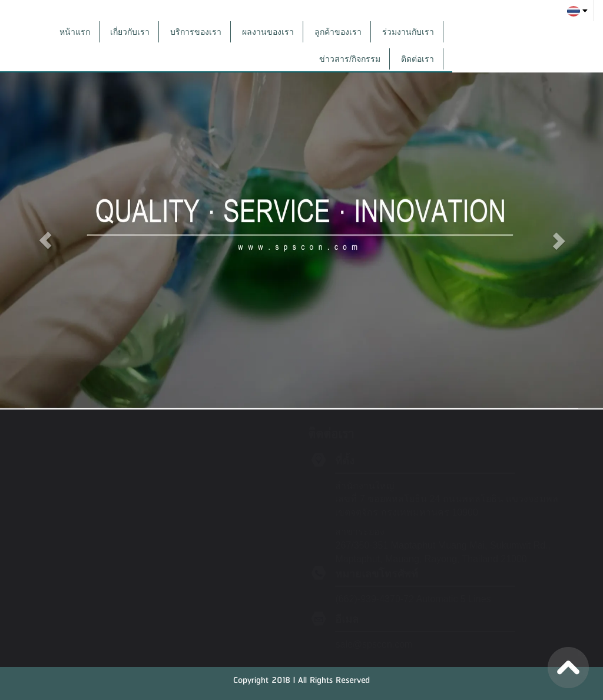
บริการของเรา (196, 32)
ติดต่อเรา (418, 59)
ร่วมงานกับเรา (408, 32)
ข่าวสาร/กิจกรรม (350, 59)
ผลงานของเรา (268, 32)
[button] (45, 236)
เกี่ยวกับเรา (130, 32)
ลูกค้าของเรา (338, 32)
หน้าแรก (75, 32)
